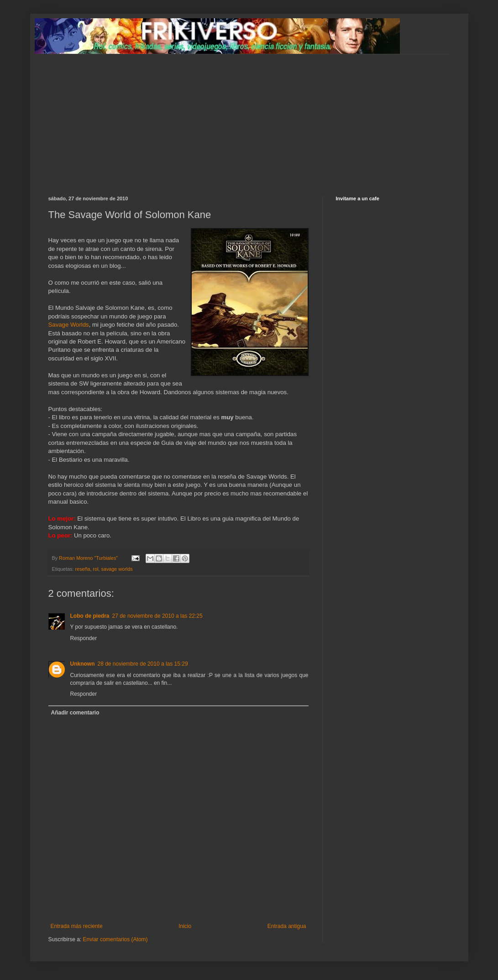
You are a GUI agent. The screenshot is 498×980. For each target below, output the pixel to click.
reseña (83, 569)
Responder (84, 638)
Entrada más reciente (77, 926)
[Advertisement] (249, 118)
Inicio (185, 926)
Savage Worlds (69, 325)
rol (96, 569)
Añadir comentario (75, 713)
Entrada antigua (287, 926)
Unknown (83, 664)
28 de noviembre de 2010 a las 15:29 (143, 664)
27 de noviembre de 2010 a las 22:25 (157, 616)
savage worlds (117, 569)
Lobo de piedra (90, 616)
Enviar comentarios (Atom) (115, 939)
